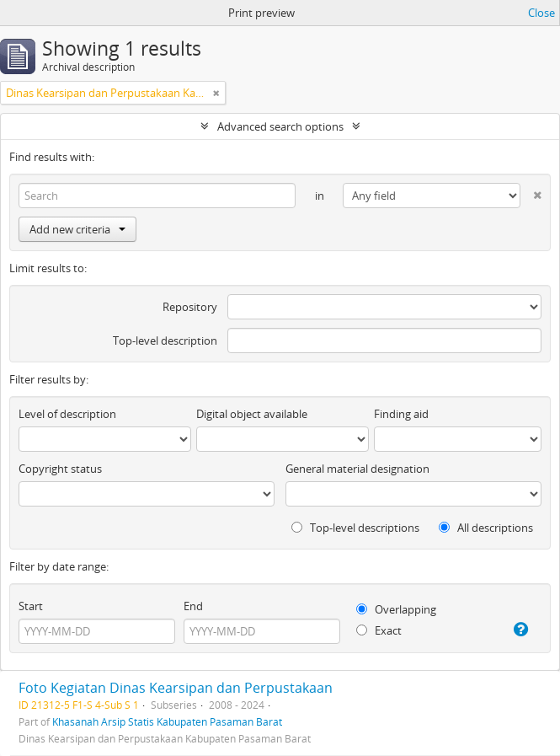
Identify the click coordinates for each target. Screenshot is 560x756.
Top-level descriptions (355, 528)
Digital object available (252, 414)
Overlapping (396, 609)
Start (31, 606)
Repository (190, 307)
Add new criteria (77, 229)
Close (541, 13)
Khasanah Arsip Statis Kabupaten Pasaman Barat (167, 721)
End (193, 606)
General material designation (357, 469)
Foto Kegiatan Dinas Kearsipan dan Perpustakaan (176, 688)
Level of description (67, 414)
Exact (379, 630)
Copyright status (60, 469)
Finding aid (401, 414)
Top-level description (165, 340)
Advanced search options (280, 126)
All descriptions (486, 528)
